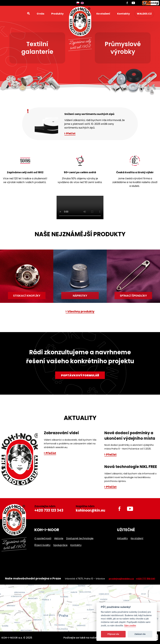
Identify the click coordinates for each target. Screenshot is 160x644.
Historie (59, 538)
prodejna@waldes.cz (121, 579)
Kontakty (124, 14)
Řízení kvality (42, 545)
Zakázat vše (140, 634)
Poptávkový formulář (80, 375)
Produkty (57, 14)
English (82, 3)
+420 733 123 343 (49, 510)
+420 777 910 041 (145, 579)
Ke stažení (103, 14)
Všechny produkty (81, 312)
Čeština (78, 3)
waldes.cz (144, 14)
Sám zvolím (130, 626)
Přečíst (71, 134)
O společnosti (43, 538)
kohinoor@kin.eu (90, 510)
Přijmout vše (113, 634)
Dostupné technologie (80, 538)
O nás (40, 14)
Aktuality (122, 538)
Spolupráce (60, 545)
